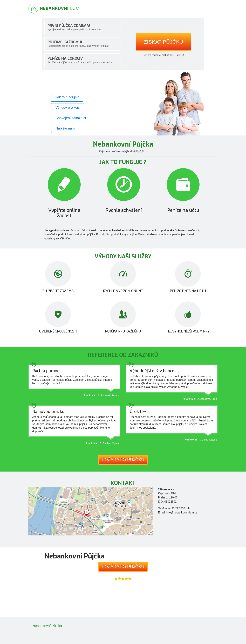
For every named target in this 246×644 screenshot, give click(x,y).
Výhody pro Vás (68, 108)
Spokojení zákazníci (71, 118)
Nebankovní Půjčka (47, 626)
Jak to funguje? (67, 97)
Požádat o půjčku (123, 460)
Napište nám (65, 128)
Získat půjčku (164, 42)
